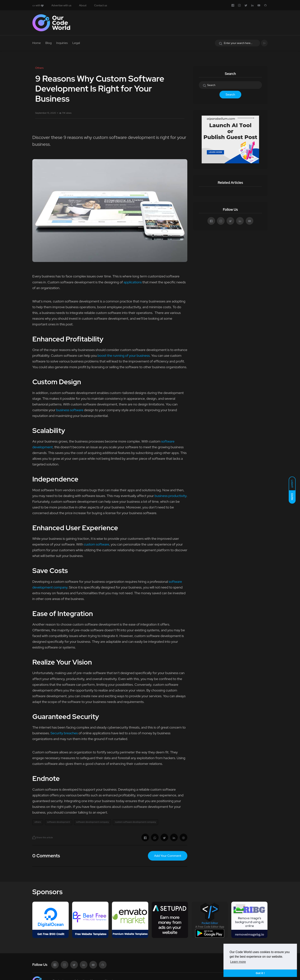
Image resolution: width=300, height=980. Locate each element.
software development (59, 822)
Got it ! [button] (260, 973)
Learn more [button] (238, 962)
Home (37, 43)
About (83, 5)
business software (70, 410)
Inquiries (62, 43)
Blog (49, 43)
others (38, 822)
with (38, 5)
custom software (96, 544)
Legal (76, 43)
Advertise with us (61, 5)
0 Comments (46, 856)
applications (133, 282)
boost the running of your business (124, 355)
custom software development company (135, 822)
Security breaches (64, 733)
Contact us (101, 5)
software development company (93, 822)
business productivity (171, 496)
